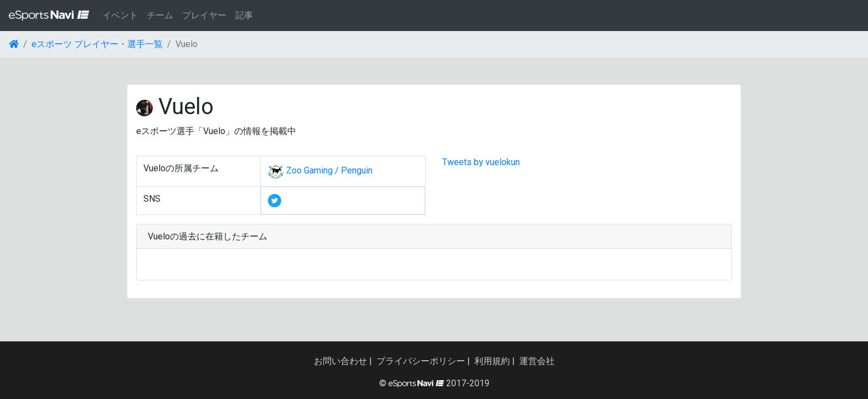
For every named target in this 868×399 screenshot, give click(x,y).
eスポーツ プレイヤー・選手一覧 (97, 44)
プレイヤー (204, 15)
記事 (244, 15)
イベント (120, 15)
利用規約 (492, 361)
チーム (160, 15)
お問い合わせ (340, 361)
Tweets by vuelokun (481, 162)
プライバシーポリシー (421, 361)
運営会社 (537, 361)
